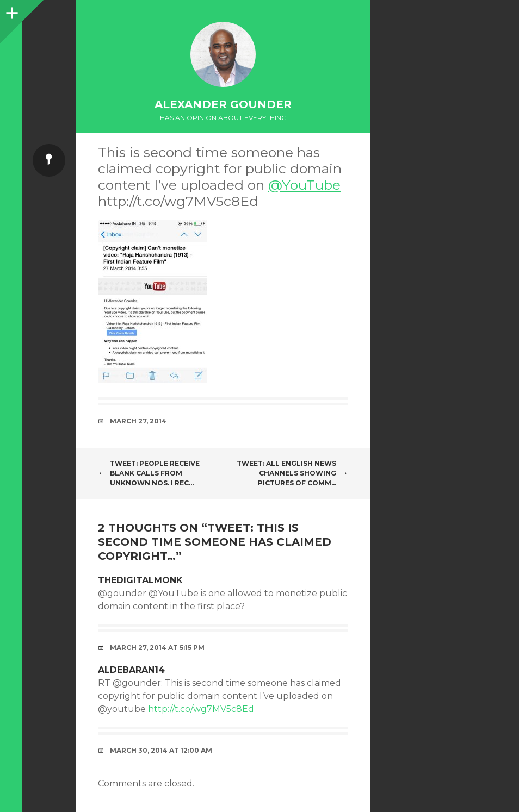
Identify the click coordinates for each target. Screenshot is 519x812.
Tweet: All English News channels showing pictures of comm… (292, 473)
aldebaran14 (131, 670)
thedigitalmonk (140, 580)
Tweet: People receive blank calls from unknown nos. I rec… (149, 473)
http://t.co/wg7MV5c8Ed (201, 709)
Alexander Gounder (223, 104)
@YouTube (304, 185)
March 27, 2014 (138, 421)
